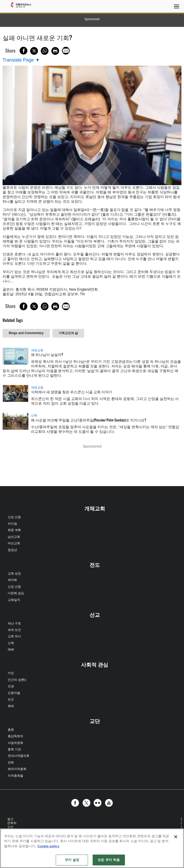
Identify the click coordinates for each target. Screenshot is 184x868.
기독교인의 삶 (68, 333)
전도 (95, 565)
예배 (11, 650)
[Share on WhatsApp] (45, 51)
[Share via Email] (66, 51)
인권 (11, 686)
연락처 (12, 823)
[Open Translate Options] (21, 60)
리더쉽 (12, 524)
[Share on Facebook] (23, 51)
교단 (95, 721)
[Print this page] (55, 51)
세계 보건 (14, 630)
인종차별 (14, 693)
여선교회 (14, 543)
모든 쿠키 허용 (109, 860)
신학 (34, 416)
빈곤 (11, 699)
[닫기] (176, 837)
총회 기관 (14, 749)
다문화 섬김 (16, 593)
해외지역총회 (17, 769)
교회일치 (14, 600)
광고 (10, 819)
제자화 (12, 580)
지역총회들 (15, 776)
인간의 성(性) (17, 680)
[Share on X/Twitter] (34, 51)
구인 (10, 827)
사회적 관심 (95, 665)
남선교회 (14, 537)
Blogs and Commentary (26, 333)
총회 (11, 730)
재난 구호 (14, 623)
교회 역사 (14, 636)
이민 (11, 673)
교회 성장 (14, 573)
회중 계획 (14, 530)
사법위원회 (15, 743)
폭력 (11, 706)
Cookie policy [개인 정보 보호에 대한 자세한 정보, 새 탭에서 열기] (48, 846)
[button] (76, 803)
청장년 (12, 550)
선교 (95, 615)
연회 (11, 763)
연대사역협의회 (19, 756)
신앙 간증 (14, 517)
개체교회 (37, 350)
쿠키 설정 (72, 860)
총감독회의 (15, 736)
